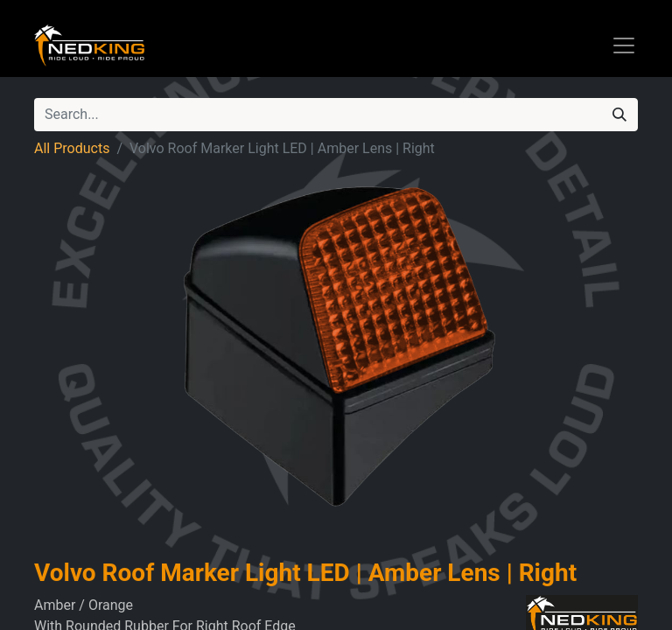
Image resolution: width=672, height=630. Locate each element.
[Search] (619, 115)
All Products (72, 148)
